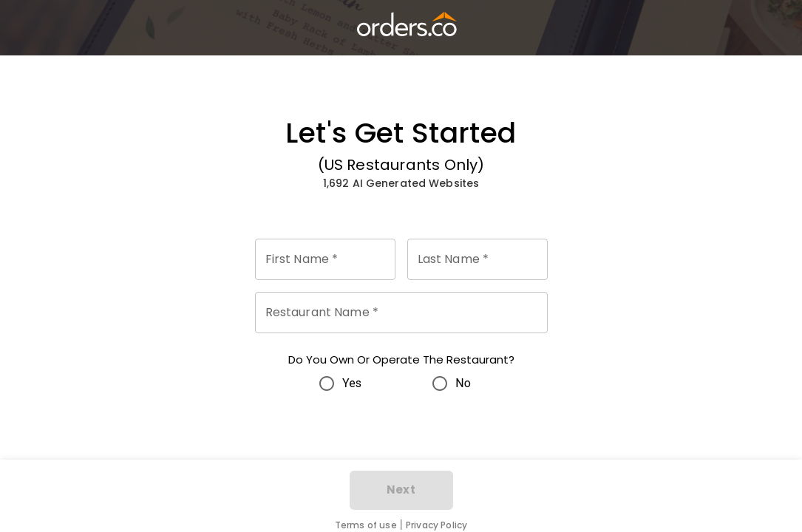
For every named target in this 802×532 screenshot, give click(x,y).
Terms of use (366, 525)
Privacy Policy (436, 525)
